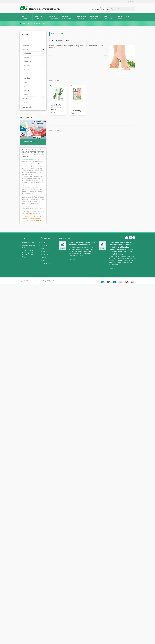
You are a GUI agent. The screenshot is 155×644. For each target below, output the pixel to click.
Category (30, 24)
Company (40, 17)
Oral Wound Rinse (27, 213)
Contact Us (38, 221)
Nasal (26, 94)
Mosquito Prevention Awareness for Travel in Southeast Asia (82, 243)
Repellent (68, 17)
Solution (96, 17)
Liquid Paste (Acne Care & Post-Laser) (56, 107)
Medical (54, 17)
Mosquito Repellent (30, 70)
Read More (72, 259)
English (131, 2)
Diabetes (27, 58)
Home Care (38, 24)
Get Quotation (124, 17)
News (109, 17)
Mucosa (27, 90)
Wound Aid (25, 217)
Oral (26, 82)
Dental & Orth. (28, 54)
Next (42, 114)
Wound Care (82, 17)
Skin (26, 86)
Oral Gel (35, 213)
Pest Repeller (28, 74)
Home (26, 17)
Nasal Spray (31, 215)
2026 (62, 249)
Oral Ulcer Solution (29, 142)
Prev (45, 114)
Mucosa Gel (38, 215)
